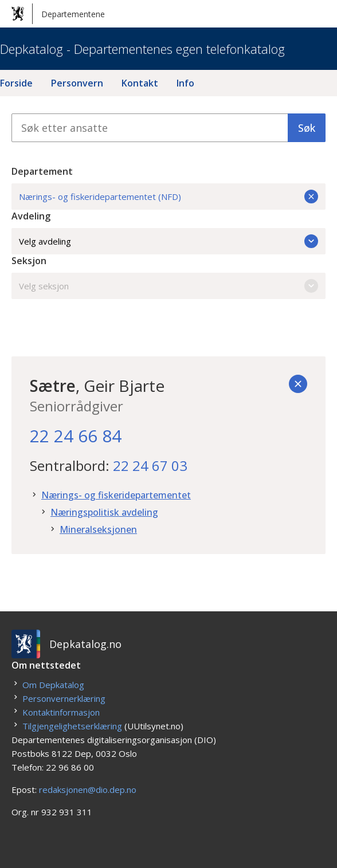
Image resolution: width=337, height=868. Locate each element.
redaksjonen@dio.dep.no (88, 790)
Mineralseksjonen (98, 529)
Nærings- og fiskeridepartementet (116, 495)
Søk (307, 128)
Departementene (58, 14)
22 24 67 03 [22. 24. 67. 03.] (150, 466)
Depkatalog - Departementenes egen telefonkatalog (142, 49)
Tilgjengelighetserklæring (72, 726)
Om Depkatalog (53, 685)
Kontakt (140, 83)
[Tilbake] (298, 384)
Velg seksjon (168, 286)
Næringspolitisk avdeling (104, 512)
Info (185, 83)
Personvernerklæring (64, 698)
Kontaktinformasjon (61, 712)
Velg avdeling (168, 241)
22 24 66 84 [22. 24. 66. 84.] (76, 436)
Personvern (77, 83)
